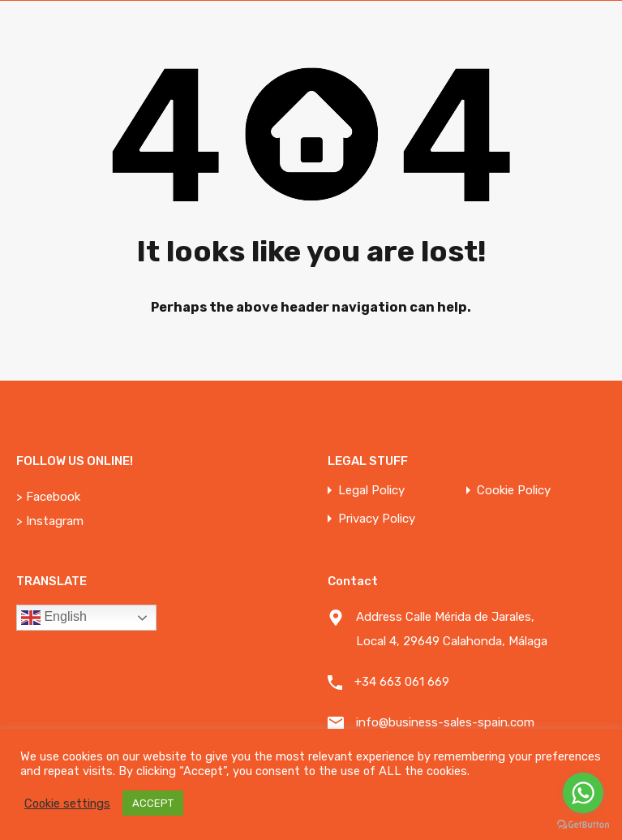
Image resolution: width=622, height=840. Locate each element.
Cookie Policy (514, 491)
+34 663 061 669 (402, 682)
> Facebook (48, 497)
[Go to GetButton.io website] (583, 824)
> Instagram (50, 521)
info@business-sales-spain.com (445, 722)
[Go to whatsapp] (583, 793)
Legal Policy (371, 491)
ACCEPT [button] (153, 803)
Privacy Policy (377, 519)
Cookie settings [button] (67, 803)
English (54, 618)
